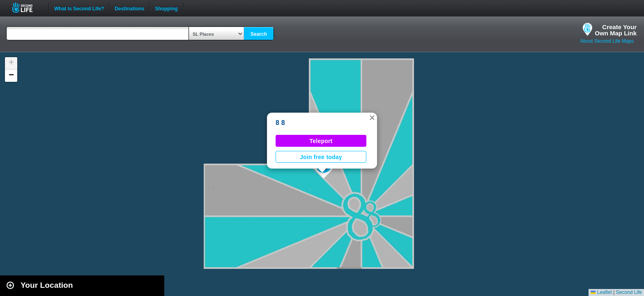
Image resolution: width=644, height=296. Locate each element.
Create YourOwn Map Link (616, 30)
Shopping (166, 8)
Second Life (27, 8)
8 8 (280, 123)
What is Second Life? (79, 8)
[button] (372, 118)
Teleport (321, 141)
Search (259, 34)
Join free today (321, 157)
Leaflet (601, 292)
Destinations (129, 8)
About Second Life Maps (607, 41)
